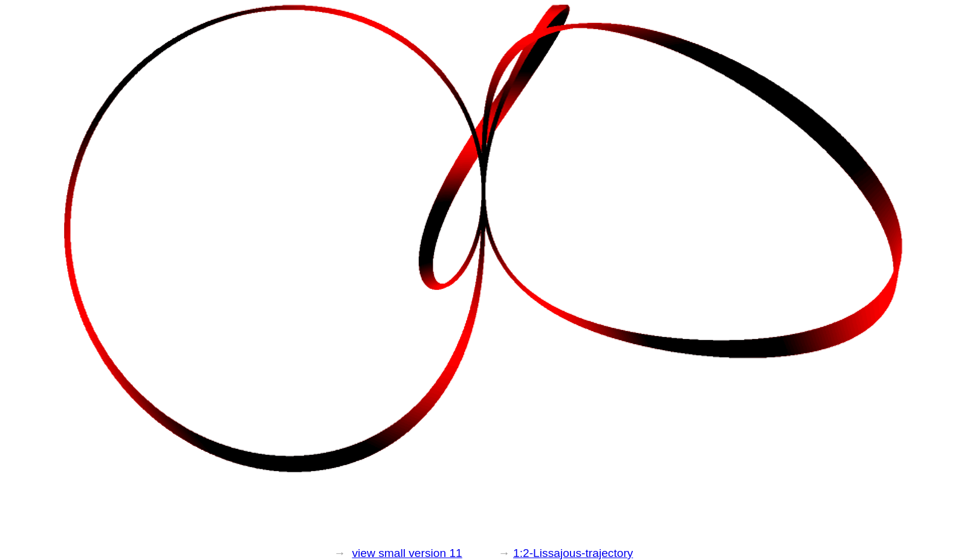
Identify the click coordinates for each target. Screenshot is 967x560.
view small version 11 (407, 553)
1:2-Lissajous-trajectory (573, 553)
